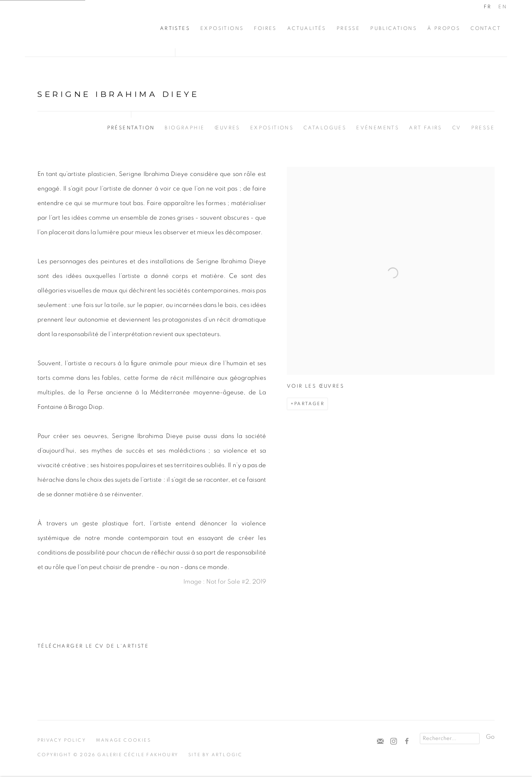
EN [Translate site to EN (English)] (503, 7)
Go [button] (490, 737)
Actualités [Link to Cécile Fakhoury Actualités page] (307, 28)
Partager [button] (309, 404)
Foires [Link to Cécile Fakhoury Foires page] (265, 28)
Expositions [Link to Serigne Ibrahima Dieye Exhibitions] (272, 128)
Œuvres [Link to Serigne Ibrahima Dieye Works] (227, 128)
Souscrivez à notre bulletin (380, 742)
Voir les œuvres (315, 386)
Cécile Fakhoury (75, 28)
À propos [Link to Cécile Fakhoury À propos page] (444, 28)
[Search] (450, 739)
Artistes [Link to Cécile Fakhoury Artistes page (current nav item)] (175, 28)
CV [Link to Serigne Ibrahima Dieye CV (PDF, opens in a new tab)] (457, 128)
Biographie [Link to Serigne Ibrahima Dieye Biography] (185, 128)
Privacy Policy (62, 740)
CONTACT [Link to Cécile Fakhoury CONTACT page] (486, 28)
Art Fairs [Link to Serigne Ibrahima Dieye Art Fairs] (426, 128)
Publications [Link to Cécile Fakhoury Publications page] (394, 28)
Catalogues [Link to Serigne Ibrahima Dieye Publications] (325, 128)
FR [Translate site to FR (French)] (488, 7)
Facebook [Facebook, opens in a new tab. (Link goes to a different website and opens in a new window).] (407, 742)
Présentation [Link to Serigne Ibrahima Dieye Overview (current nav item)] (131, 128)
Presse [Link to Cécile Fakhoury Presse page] (348, 28)
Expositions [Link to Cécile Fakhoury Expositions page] (222, 28)
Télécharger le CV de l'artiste (93, 648)
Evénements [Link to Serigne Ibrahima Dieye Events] (378, 128)
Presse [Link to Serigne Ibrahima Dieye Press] (483, 128)
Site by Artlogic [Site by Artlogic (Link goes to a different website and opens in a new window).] (215, 755)
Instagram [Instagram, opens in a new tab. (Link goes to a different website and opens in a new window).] (394, 742)
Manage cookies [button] (123, 740)
